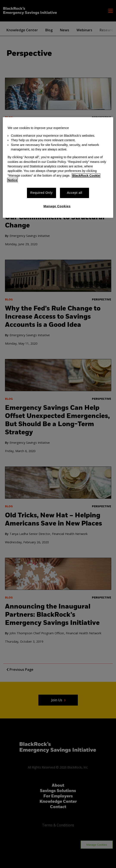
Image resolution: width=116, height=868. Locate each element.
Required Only (42, 193)
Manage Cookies (57, 206)
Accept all (74, 193)
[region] (58, 167)
